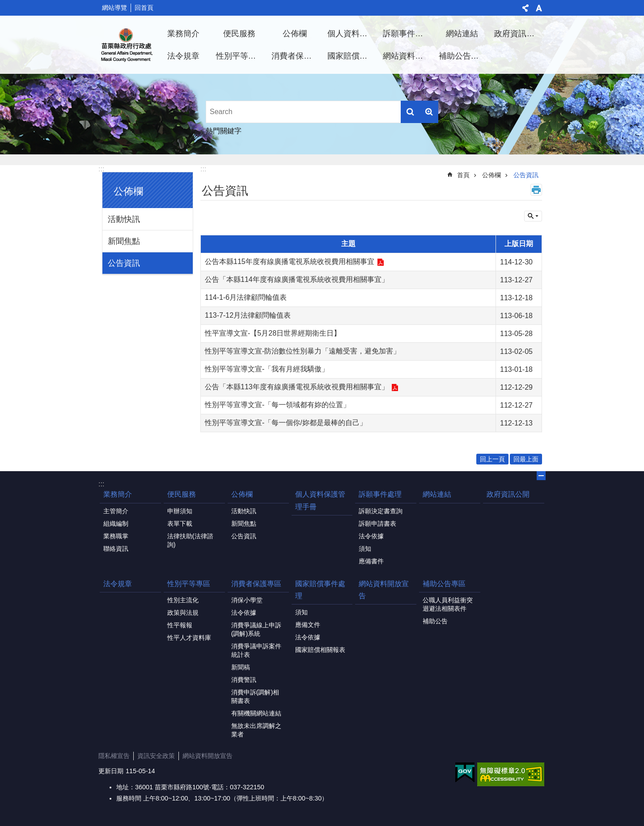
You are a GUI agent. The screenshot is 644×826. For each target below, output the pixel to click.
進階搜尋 (429, 112)
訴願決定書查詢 (381, 511)
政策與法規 (183, 613)
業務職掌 (116, 536)
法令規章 (183, 56)
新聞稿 (241, 667)
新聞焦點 (124, 241)
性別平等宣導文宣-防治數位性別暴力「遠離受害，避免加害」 (303, 351)
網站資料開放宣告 (407, 56)
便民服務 (239, 34)
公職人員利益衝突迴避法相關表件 (448, 604)
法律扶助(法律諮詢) (190, 540)
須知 (365, 549)
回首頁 (144, 8)
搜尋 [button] (410, 112)
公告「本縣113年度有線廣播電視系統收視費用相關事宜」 (297, 387)
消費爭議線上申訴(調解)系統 (256, 629)
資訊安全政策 (156, 756)
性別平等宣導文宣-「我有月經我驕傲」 (267, 369)
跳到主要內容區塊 (5, 5)
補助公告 (435, 621)
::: (101, 169)
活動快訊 (124, 219)
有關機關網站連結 (256, 713)
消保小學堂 (247, 600)
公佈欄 (295, 34)
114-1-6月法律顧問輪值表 (246, 297)
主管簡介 (116, 511)
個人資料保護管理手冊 (352, 34)
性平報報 (180, 625)
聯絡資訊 (116, 549)
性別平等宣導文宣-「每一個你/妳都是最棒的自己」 (286, 423)
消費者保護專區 (296, 56)
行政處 (127, 45)
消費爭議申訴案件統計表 (256, 650)
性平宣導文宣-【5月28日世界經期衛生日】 (273, 333)
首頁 (463, 175)
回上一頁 (492, 459)
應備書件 (371, 561)
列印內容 (536, 190)
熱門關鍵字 (224, 131)
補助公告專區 (463, 56)
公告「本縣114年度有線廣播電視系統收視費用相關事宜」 (297, 279)
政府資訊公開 (518, 34)
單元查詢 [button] (533, 216)
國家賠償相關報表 (320, 650)
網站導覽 (114, 8)
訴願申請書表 (377, 524)
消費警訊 (244, 680)
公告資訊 (124, 263)
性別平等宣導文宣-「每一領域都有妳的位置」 (278, 405)
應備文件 (308, 625)
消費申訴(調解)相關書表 (255, 696)
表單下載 (180, 524)
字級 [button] (539, 8)
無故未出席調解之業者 (256, 730)
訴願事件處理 (407, 34)
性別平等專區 (240, 56)
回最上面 (526, 459)
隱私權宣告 (114, 756)
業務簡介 (183, 34)
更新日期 (111, 771)
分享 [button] (525, 8)
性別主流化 (183, 600)
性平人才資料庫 (189, 638)
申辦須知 (180, 511)
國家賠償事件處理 (352, 56)
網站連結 (462, 34)
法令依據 (371, 536)
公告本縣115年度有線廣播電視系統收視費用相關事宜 (290, 262)
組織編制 (116, 524)
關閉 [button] (541, 476)
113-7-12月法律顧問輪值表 (248, 315)
